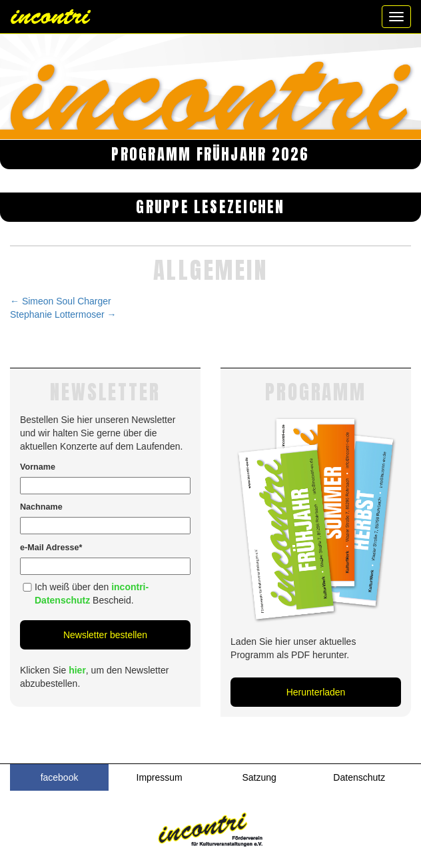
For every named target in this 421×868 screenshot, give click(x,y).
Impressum (160, 777)
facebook (60, 777)
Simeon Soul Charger (61, 301)
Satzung (259, 777)
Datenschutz (359, 777)
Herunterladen (316, 692)
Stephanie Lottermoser (63, 314)
